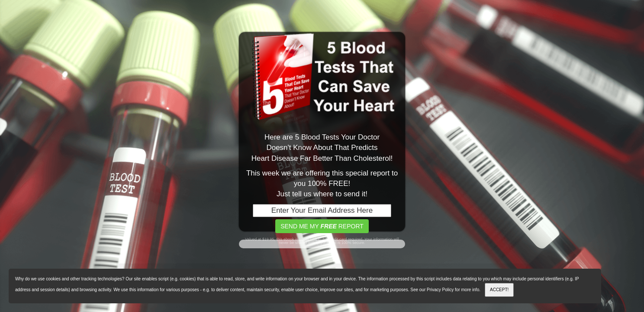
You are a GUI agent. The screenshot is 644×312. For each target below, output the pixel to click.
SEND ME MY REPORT (322, 226)
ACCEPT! (499, 290)
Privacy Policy (440, 290)
